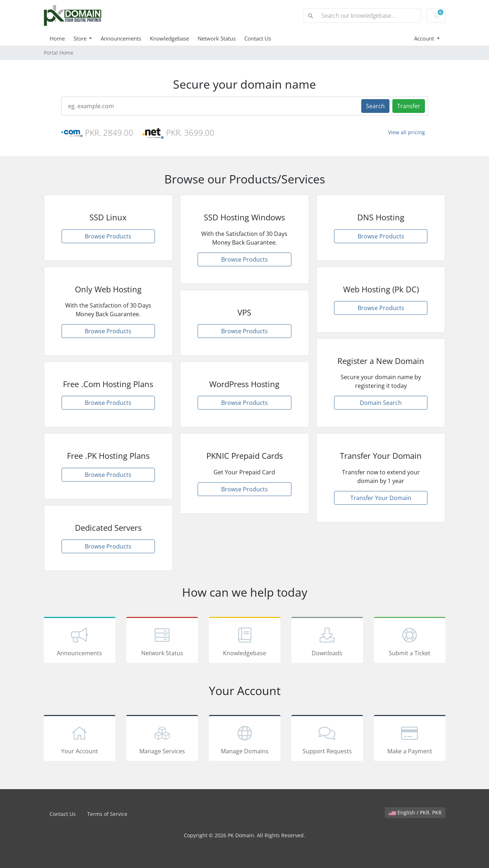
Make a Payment (410, 739)
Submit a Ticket (410, 641)
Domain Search (381, 403)
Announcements (121, 38)
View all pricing (406, 132)
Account (425, 38)
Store (81, 38)
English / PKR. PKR (415, 812)
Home (57, 38)
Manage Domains (245, 739)
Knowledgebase (169, 38)
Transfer (409, 106)
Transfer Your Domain (381, 498)
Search (375, 106)
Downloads (327, 641)
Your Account (80, 739)
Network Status (217, 38)
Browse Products (108, 236)
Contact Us (258, 38)
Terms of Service (107, 814)
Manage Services (162, 739)
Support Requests (327, 739)
